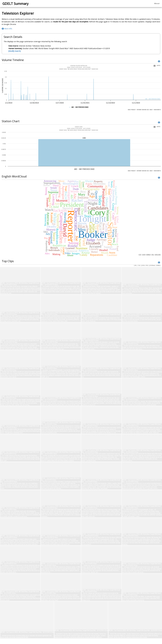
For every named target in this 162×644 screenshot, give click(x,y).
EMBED (158, 265)
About (157, 3)
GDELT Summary (15, 4)
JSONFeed (152, 265)
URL (135, 265)
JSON (143, 265)
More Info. (7, 29)
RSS (147, 265)
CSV (139, 265)
